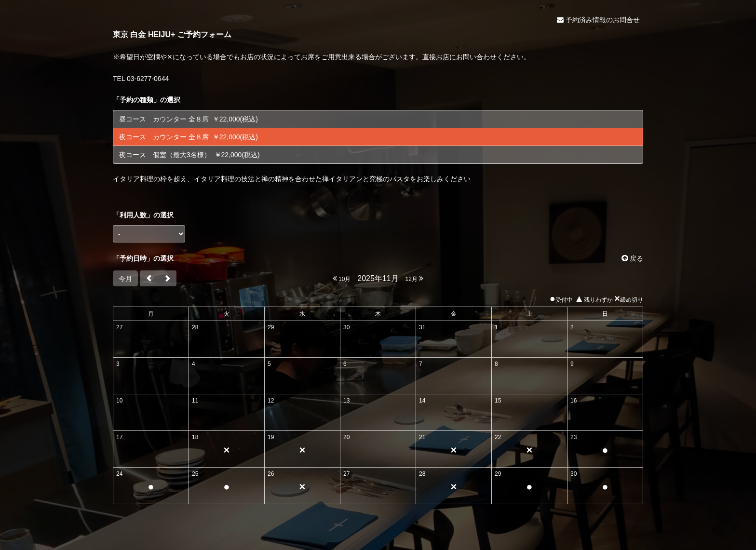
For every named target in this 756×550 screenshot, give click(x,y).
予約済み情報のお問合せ (598, 20)
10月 (342, 278)
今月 (125, 279)
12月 (415, 278)
